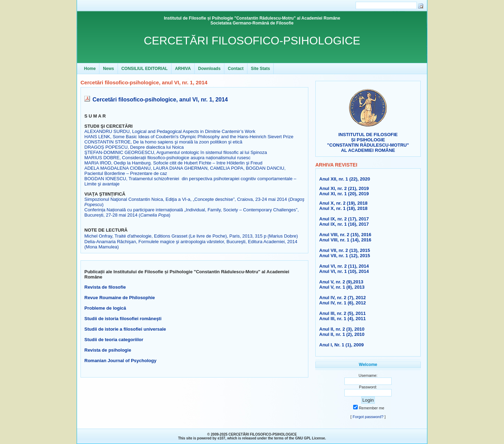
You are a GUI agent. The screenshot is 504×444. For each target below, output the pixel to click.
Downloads (209, 69)
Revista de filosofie (105, 287)
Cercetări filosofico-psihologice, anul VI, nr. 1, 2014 (160, 100)
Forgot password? (368, 417)
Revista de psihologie (108, 350)
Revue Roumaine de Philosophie (120, 298)
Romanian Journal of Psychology (120, 361)
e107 (221, 438)
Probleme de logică (105, 308)
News (108, 69)
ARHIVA (183, 69)
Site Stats (261, 69)
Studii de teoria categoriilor (114, 340)
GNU (299, 438)
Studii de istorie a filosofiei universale (125, 329)
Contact (236, 69)
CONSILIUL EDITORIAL (145, 69)
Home (90, 69)
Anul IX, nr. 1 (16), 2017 (344, 224)
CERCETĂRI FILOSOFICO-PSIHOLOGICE (252, 41)
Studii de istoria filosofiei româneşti (123, 319)
